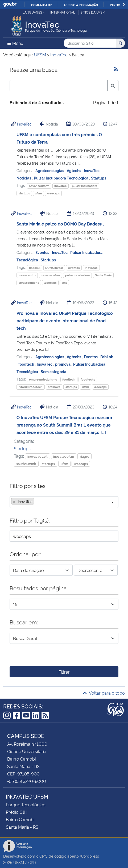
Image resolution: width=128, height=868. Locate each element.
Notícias (24, 178)
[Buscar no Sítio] (90, 43)
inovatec (60, 186)
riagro (84, 456)
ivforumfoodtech (31, 387)
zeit (64, 283)
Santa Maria (103, 275)
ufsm (38, 193)
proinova (63, 364)
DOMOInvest (54, 268)
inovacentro (27, 275)
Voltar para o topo (104, 693)
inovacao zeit (38, 456)
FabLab (107, 356)
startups (24, 193)
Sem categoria (53, 371)
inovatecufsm (50, 275)
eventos (74, 268)
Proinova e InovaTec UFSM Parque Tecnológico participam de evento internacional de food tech (65, 320)
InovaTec (24, 124)
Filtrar (64, 672)
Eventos (43, 252)
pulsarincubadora (77, 275)
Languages (32, 12)
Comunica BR (41, 5)
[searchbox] (37, 502)
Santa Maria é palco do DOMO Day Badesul (60, 224)
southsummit (26, 464)
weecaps (53, 193)
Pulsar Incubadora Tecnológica (61, 178)
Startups (99, 178)
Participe (117, 5)
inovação (91, 268)
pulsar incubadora (84, 186)
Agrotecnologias (50, 170)
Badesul (35, 268)
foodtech (27, 364)
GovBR (10, 4)
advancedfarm (39, 186)
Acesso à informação (81, 5)
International (63, 12)
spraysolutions (29, 283)
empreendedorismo (43, 379)
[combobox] (64, 502)
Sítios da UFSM (93, 12)
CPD (32, 862)
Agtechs (74, 170)
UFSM (19, 862)
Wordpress (89, 856)
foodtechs (88, 379)
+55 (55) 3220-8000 (27, 781)
